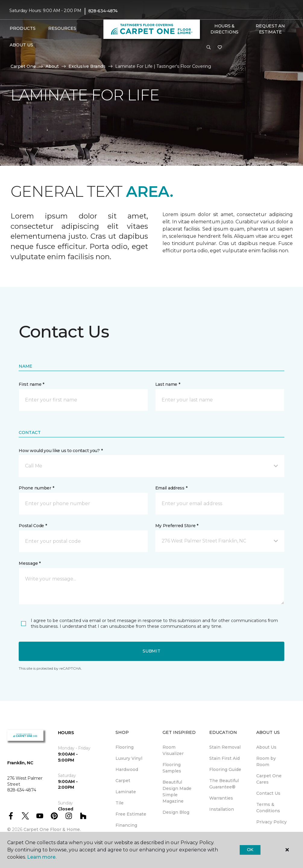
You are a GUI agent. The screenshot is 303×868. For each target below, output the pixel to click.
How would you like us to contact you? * (61, 451)
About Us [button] (21, 45)
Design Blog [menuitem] (176, 812)
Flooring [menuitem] (125, 747)
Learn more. (42, 857)
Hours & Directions (224, 29)
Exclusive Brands (87, 66)
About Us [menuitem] (266, 747)
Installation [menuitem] (222, 809)
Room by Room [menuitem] (266, 761)
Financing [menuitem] (126, 825)
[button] (209, 48)
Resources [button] (62, 28)
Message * (30, 563)
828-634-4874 (103, 11)
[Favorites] (220, 48)
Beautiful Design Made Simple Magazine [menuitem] (177, 792)
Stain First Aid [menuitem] (224, 758)
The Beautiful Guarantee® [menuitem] (224, 784)
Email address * (171, 488)
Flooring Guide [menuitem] (225, 769)
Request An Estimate (270, 29)
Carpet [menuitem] (123, 781)
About (52, 66)
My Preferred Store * (177, 526)
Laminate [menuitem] (126, 792)
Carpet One (23, 66)
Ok (250, 850)
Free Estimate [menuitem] (131, 814)
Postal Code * (33, 526)
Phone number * (36, 488)
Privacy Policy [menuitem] (271, 822)
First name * (32, 384)
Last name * (168, 384)
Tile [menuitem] (120, 803)
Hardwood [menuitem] (127, 769)
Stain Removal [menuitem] (225, 747)
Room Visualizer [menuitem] (173, 750)
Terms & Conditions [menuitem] (268, 808)
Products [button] (23, 28)
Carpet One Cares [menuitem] (269, 779)
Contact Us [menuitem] (268, 793)
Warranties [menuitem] (221, 798)
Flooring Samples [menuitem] (172, 768)
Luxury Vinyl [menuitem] (129, 758)
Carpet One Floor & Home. (52, 829)
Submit (151, 651)
